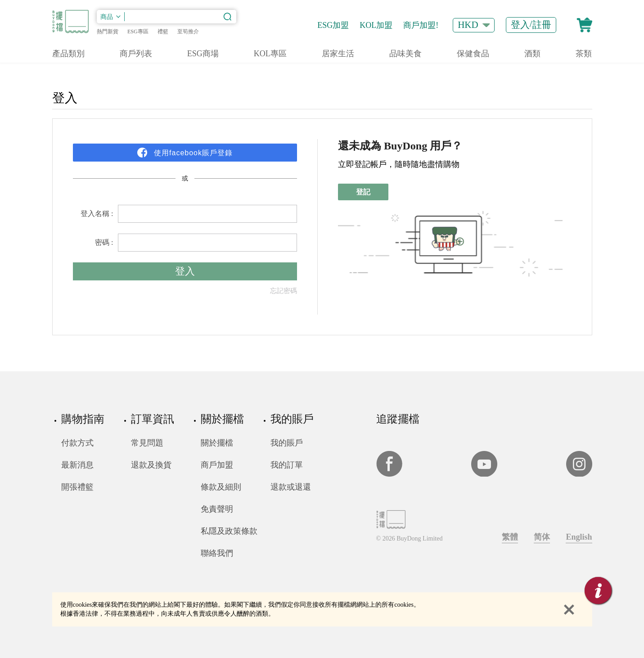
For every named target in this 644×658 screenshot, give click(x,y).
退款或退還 (291, 487)
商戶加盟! (421, 25)
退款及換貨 (151, 465)
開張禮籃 (77, 487)
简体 (542, 537)
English (579, 537)
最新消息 (77, 465)
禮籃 (163, 32)
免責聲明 (217, 509)
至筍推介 (188, 32)
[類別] (111, 17)
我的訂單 (287, 465)
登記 (363, 192)
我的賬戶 (292, 419)
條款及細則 (221, 487)
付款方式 (77, 443)
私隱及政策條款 (229, 531)
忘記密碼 (284, 291)
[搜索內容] (180, 17)
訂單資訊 (153, 419)
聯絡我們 (217, 553)
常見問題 (147, 443)
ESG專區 (138, 32)
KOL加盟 (376, 25)
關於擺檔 (222, 419)
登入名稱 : (97, 214)
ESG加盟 (333, 25)
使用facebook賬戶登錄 (192, 153)
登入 (520, 25)
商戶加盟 (217, 465)
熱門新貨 (108, 32)
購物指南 (83, 419)
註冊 (542, 25)
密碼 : (104, 242)
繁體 (510, 537)
